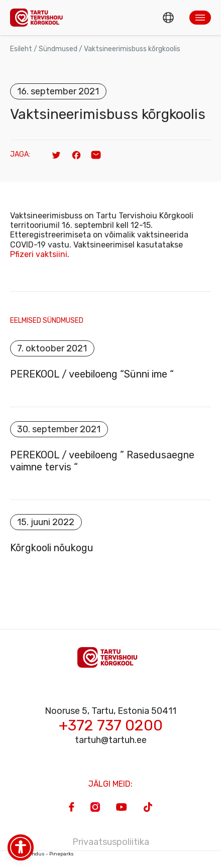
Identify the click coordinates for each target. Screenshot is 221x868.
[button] (200, 18)
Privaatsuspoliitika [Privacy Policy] (111, 842)
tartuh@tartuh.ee (111, 740)
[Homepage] (39, 17)
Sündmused (58, 49)
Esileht (21, 49)
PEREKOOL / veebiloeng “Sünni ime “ (92, 374)
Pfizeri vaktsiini (39, 254)
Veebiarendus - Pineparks (42, 854)
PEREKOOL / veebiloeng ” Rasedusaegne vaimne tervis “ (102, 461)
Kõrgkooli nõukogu (52, 548)
